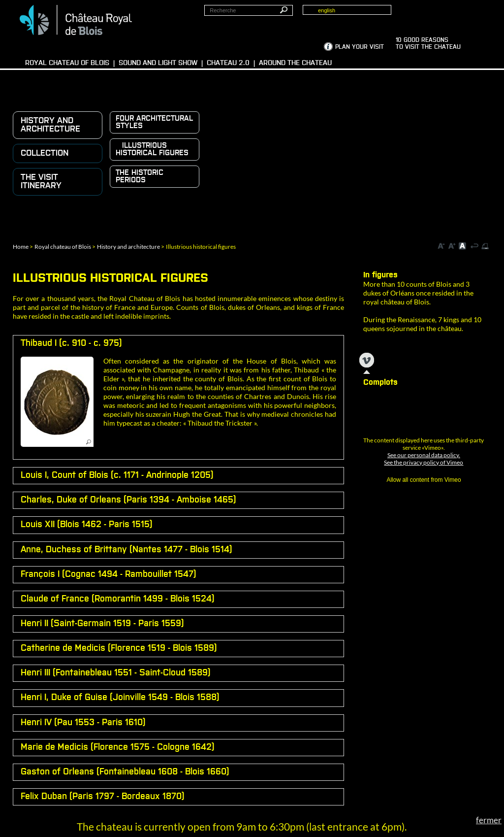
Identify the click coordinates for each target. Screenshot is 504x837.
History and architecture (128, 247)
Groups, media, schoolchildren (442, 15)
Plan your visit (360, 47)
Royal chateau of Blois (63, 247)
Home (21, 247)
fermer (489, 820)
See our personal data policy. (424, 455)
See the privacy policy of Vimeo (424, 462)
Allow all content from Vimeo (424, 480)
